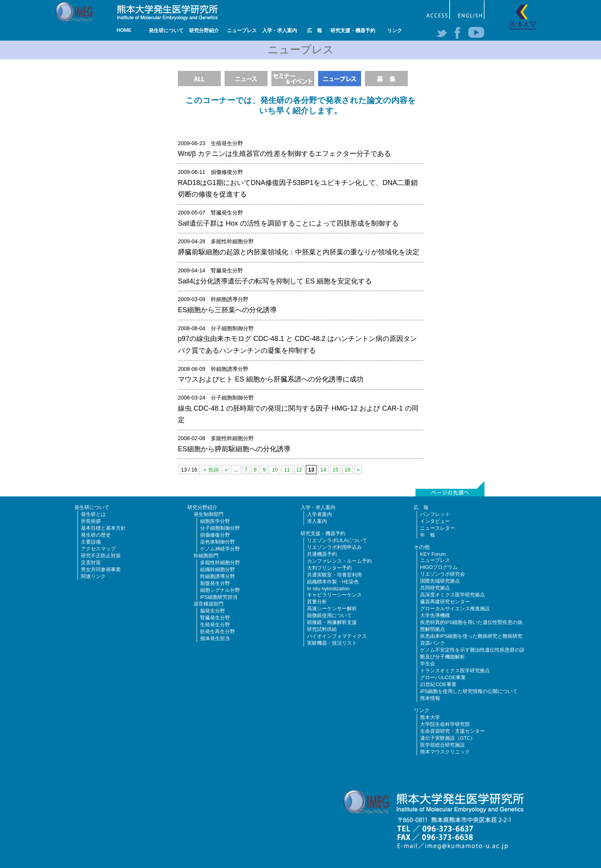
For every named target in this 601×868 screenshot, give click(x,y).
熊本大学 (430, 717)
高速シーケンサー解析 (332, 608)
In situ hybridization (328, 589)
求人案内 (317, 521)
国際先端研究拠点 (440, 581)
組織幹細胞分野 (218, 569)
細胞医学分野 (215, 521)
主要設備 (91, 542)
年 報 (428, 535)
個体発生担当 (215, 638)
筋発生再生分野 (218, 631)
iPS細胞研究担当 (219, 597)
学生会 (428, 664)
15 (335, 470)
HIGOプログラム (439, 567)
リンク (395, 30)
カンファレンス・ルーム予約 (339, 561)
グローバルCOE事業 (443, 677)
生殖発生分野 (215, 625)
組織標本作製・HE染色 (333, 582)
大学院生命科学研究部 (445, 724)
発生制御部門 (209, 514)
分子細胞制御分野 (220, 528)
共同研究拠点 (435, 588)
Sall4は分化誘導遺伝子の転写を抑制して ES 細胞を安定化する (275, 281)
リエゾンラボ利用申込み (334, 547)
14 (323, 470)
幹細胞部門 (206, 556)
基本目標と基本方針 (103, 528)
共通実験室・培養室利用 (334, 575)
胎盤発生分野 (215, 583)
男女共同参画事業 (101, 569)
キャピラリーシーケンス (334, 595)
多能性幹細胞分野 (220, 563)
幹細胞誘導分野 (218, 576)
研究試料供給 (322, 629)
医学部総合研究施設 (443, 745)
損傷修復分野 (215, 535)
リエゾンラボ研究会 (443, 574)
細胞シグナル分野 (220, 590)
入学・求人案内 (280, 30)
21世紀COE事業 (438, 684)
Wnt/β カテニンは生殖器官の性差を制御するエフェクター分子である (284, 154)
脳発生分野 (213, 611)
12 (299, 470)
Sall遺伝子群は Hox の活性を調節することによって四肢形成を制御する (288, 223)
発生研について (166, 30)
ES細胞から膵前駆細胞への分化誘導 (234, 449)
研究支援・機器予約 (353, 30)
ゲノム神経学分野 (220, 549)
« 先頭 (211, 470)
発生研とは (93, 514)
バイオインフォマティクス (337, 636)
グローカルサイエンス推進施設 (455, 608)
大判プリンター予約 (329, 568)
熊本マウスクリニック (445, 752)
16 (348, 470)
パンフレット (435, 514)
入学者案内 (319, 514)
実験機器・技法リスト (332, 643)
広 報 (314, 30)
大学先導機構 (435, 615)
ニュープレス (242, 30)
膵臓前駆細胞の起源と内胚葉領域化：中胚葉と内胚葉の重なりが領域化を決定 (299, 252)
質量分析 (317, 602)
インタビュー (435, 521)
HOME (124, 30)
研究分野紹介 (204, 30)
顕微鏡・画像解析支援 (332, 622)
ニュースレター (438, 528)
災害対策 (91, 563)
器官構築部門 (209, 604)
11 (287, 470)
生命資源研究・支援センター (452, 731)
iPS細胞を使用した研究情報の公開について (469, 691)
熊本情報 (430, 698)
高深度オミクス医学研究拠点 (452, 595)
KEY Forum (433, 554)
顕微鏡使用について (329, 615)
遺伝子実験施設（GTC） (448, 738)
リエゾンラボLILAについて (337, 540)
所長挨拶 (91, 521)
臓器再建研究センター (445, 602)
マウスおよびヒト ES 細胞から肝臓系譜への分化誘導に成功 (271, 379)
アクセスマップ (98, 549)
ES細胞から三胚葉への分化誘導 (227, 310)
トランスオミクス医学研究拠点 (455, 671)
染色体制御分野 (218, 542)
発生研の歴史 (96, 535)
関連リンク (93, 576)
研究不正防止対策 (101, 556)
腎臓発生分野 (215, 618)
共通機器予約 (322, 554)
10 (275, 470)
